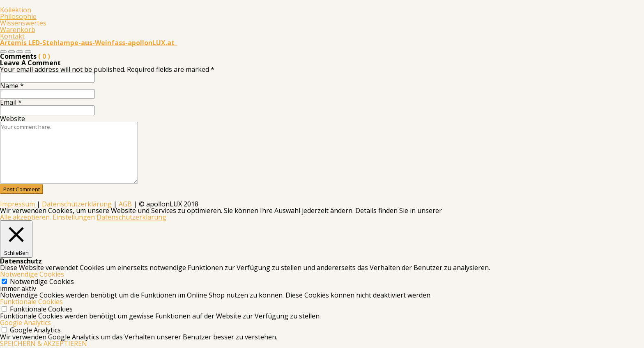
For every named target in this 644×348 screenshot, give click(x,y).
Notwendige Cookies (42, 282)
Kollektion (16, 10)
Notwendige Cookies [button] (32, 274)
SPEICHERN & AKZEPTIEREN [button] (44, 343)
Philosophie (18, 16)
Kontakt (12, 36)
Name (12, 86)
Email (11, 102)
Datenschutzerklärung (77, 204)
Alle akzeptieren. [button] (25, 217)
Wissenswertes (23, 23)
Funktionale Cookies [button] (31, 302)
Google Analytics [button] (25, 323)
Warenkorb (18, 30)
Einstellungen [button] (74, 217)
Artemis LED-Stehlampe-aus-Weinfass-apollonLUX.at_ (89, 43)
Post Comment (22, 189)
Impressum (17, 204)
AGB (125, 204)
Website (13, 119)
